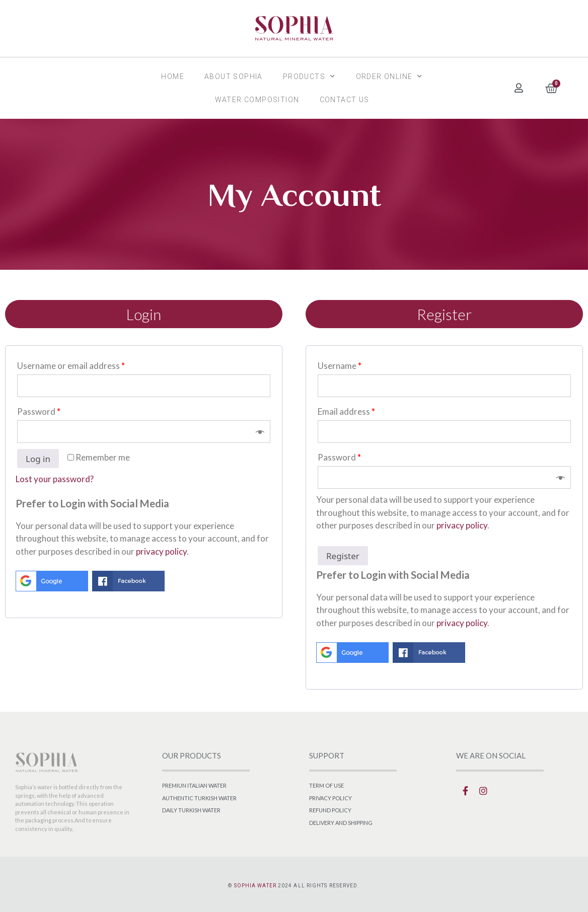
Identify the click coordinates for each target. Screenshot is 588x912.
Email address (346, 411)
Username (340, 366)
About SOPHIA (234, 77)
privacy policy (161, 551)
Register (343, 556)
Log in (38, 459)
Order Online (389, 77)
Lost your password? (55, 479)
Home (173, 77)
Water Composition (257, 100)
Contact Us (345, 100)
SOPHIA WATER (255, 886)
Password (39, 411)
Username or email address (71, 366)
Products (309, 77)
